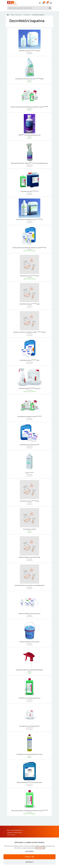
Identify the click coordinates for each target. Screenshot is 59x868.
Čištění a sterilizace (16, 15)
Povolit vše (30, 857)
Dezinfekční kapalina (38, 15)
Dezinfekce (27, 15)
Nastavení (29, 851)
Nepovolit (30, 862)
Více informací (40, 848)
